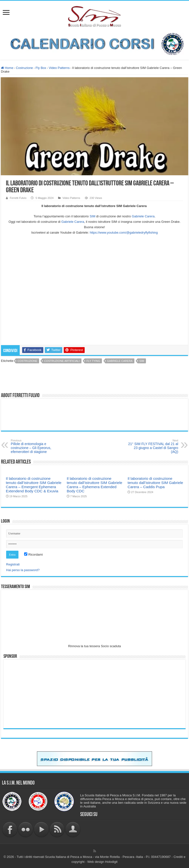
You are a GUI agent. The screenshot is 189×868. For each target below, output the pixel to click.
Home (7, 68)
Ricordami (33, 555)
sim (142, 361)
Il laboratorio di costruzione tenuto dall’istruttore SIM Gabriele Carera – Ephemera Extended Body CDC (94, 485)
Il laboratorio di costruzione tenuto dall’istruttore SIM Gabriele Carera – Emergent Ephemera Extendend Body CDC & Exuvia (34, 485)
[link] (143, 216)
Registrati (13, 564)
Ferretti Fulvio (18, 198)
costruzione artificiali (62, 361)
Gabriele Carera (120, 361)
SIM (92, 216)
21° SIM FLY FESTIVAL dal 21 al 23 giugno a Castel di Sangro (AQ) (153, 446)
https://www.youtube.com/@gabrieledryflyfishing (124, 233)
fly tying (93, 361)
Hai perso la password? (23, 570)
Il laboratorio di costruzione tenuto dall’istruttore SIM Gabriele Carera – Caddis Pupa (155, 483)
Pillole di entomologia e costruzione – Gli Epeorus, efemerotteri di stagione (36, 446)
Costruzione (24, 68)
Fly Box (41, 68)
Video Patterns (59, 68)
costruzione (27, 361)
